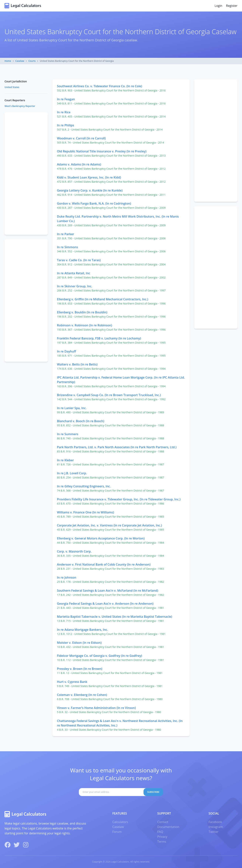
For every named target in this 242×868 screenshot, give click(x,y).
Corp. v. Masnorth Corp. (74, 551)
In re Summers (68, 434)
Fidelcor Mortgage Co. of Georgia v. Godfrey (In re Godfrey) (99, 656)
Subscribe (153, 792)
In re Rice (64, 112)
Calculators (120, 822)
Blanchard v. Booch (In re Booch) (81, 421)
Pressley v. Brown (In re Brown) (80, 669)
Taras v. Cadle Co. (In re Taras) (79, 260)
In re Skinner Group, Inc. (75, 286)
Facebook (215, 822)
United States (12, 87)
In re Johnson (67, 577)
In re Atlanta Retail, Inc (74, 273)
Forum (117, 832)
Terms (162, 842)
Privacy (162, 837)
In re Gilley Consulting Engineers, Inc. (84, 486)
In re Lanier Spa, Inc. (72, 408)
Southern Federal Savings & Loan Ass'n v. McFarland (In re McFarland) (107, 591)
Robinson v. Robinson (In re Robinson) (85, 325)
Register (232, 6)
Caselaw (20, 61)
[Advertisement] (216, 141)
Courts (32, 61)
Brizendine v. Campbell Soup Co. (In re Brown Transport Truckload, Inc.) (109, 395)
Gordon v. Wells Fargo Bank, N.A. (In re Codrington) (94, 203)
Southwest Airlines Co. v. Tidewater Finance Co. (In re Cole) (100, 86)
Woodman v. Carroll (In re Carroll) (81, 138)
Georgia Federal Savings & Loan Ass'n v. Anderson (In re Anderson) (105, 604)
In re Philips (66, 125)
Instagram (216, 827)
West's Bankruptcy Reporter (20, 106)
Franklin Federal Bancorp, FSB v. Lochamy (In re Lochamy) (99, 338)
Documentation (168, 827)
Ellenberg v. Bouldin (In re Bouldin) (82, 312)
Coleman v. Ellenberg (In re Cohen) (82, 695)
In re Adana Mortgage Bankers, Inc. (82, 630)
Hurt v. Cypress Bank (72, 682)
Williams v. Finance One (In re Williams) (85, 512)
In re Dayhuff (66, 351)
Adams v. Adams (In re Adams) (79, 164)
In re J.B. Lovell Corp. (72, 473)
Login (218, 6)
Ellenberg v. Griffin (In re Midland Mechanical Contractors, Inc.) (103, 299)
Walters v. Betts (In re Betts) (77, 364)
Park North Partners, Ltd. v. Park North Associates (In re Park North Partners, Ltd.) (117, 447)
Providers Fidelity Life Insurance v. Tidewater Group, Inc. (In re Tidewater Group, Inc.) (119, 499)
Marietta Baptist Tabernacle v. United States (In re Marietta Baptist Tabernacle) (114, 617)
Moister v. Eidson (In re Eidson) (79, 643)
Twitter (213, 832)
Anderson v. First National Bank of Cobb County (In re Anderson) (104, 564)
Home (8, 61)
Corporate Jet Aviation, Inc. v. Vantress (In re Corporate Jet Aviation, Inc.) (109, 525)
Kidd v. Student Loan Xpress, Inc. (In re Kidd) (89, 177)
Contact (163, 822)
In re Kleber (65, 460)
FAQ (160, 832)
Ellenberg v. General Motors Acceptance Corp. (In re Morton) (101, 538)
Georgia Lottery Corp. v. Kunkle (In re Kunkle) (90, 190)
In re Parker (66, 234)
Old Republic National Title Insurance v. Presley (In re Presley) (102, 151)
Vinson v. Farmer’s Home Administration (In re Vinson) (96, 708)
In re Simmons (67, 247)
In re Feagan (66, 99)
